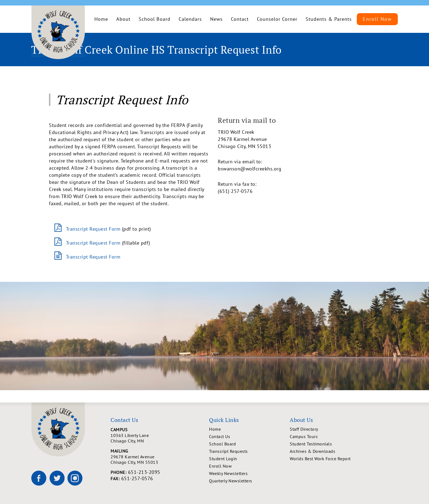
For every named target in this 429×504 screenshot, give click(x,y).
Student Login (223, 459)
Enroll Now (377, 19)
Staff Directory (304, 429)
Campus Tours (304, 436)
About (123, 19)
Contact (240, 19)
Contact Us (220, 436)
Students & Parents (329, 19)
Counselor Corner (277, 19)
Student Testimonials (311, 444)
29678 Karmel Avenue (160, 459)
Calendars (190, 19)
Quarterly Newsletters (231, 481)
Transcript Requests (228, 451)
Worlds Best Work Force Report (320, 459)
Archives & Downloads (312, 451)
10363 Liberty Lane (160, 438)
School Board (155, 19)
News (216, 19)
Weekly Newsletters (228, 473)
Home (101, 19)
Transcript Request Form (93, 229)
